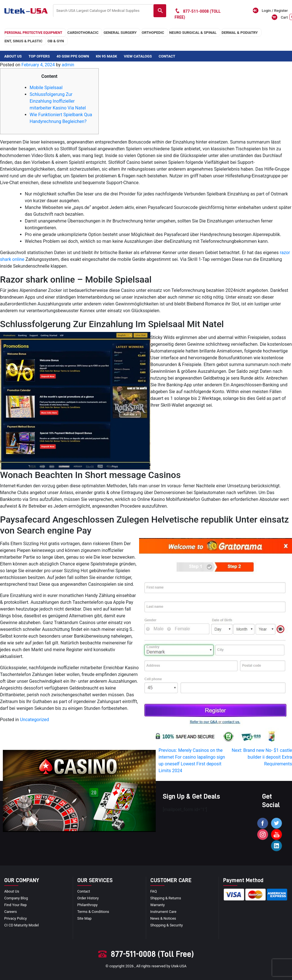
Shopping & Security (167, 925)
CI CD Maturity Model (22, 925)
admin (68, 65)
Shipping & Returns (166, 898)
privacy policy (16, 918)
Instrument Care (163, 912)
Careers (11, 912)
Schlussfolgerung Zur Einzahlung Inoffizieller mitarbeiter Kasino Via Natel (58, 101)
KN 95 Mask (107, 56)
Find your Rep (16, 905)
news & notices (163, 918)
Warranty (158, 905)
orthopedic (153, 33)
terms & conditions (93, 912)
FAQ (154, 891)
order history (88, 898)
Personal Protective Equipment (33, 33)
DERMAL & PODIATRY (240, 33)
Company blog (16, 898)
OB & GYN (56, 41)
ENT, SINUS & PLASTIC (23, 41)
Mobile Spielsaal (46, 88)
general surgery (120, 33)
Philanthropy (87, 905)
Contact (167, 56)
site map (84, 918)
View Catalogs (138, 56)
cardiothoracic (83, 33)
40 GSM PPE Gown (73, 56)
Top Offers (39, 56)
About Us (13, 56)
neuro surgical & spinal (193, 33)
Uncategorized (35, 720)
